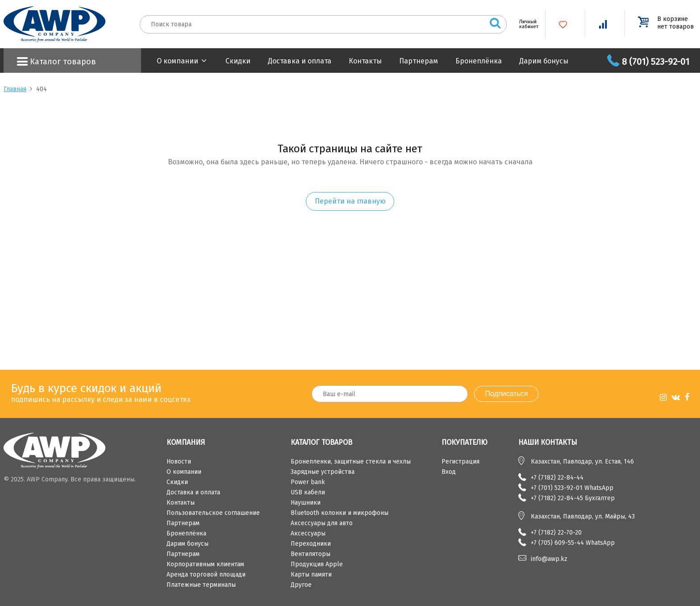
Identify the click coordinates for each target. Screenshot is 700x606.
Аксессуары (308, 533)
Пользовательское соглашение (213, 513)
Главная (15, 89)
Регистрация (460, 462)
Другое (301, 585)
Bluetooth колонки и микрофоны (340, 513)
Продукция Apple (317, 564)
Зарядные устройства (323, 472)
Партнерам (419, 61)
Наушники (306, 503)
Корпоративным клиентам (205, 564)
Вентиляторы (310, 554)
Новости (179, 462)
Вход (449, 472)
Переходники (311, 544)
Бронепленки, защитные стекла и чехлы (351, 462)
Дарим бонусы (544, 61)
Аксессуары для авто (322, 523)
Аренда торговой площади (206, 575)
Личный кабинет (525, 24)
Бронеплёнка (479, 61)
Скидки (238, 61)
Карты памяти (311, 575)
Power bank (308, 482)
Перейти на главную (350, 201)
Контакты (365, 61)
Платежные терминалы (201, 585)
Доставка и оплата (300, 61)
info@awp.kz (549, 559)
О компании (177, 61)
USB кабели (308, 492)
